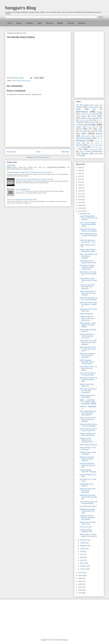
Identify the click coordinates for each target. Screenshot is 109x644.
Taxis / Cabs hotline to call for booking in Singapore (88, 256)
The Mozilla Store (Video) (88, 506)
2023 (80, 176)
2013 (80, 205)
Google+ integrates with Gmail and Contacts (88, 434)
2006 (80, 584)
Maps (89, 131)
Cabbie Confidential (86, 314)
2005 (80, 587)
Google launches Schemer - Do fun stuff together (89, 425)
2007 (80, 581)
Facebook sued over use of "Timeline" (88, 453)
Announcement (93, 107)
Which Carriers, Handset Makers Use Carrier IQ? (88, 535)
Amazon (86, 105)
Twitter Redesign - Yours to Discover (88, 449)
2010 (80, 573)
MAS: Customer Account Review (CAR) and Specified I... (88, 419)
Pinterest (97, 141)
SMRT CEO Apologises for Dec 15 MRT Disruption (89, 299)
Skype (98, 145)
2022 (80, 179)
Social (84, 147)
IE (97, 127)
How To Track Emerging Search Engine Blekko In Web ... (88, 224)
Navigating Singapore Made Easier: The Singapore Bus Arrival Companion (30, 172)
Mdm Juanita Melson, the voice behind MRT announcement (88, 413)
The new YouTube (86, 527)
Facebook (29, 23)
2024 (80, 173)
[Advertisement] (89, 64)
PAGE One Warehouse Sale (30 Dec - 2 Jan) (88, 241)
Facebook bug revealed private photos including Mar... (88, 497)
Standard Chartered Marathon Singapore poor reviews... (87, 517)
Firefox (14, 81)
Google (19, 23)
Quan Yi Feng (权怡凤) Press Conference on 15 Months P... (89, 218)
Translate (91, 149)
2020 (80, 185)
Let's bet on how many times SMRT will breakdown (87, 287)
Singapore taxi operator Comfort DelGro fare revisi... (87, 511)
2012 (80, 208)
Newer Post (11, 152)
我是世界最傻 (11, 165)
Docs (100, 118)
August (83, 549)
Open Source (26, 81)
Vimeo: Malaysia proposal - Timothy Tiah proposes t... (88, 236)
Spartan (94, 147)
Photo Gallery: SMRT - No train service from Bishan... (88, 368)
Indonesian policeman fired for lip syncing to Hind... (88, 465)
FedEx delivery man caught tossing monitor (88, 262)
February (83, 566)
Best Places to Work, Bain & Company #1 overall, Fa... (88, 304)
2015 (80, 200)
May (82, 557)
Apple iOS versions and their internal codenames (87, 490)
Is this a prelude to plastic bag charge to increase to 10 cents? (35, 179)
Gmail (80, 125)
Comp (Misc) (97, 116)
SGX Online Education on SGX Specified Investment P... (88, 391)
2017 (80, 194)
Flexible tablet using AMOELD (86, 485)
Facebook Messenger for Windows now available (88, 230)
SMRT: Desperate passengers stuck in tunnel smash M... (87, 362)
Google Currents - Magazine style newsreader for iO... (87, 440)
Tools (80, 149)
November (84, 540)
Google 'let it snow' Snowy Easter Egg (88, 310)
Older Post (65, 152)
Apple (40, 23)
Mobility (60, 23)
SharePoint (91, 145)
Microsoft (49, 23)
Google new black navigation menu (86, 531)
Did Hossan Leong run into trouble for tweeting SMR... (89, 380)
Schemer (97, 143)
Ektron (98, 120)
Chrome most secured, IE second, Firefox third (88, 430)
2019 (80, 188)
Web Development (95, 151)
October (83, 543)
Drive (91, 120)
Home (10, 23)
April (82, 560)
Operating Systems (84, 138)
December (84, 214)
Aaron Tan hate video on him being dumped (88, 374)
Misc (84, 133)
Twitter (100, 149)
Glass (100, 122)
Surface (100, 147)
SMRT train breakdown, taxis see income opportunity (88, 355)
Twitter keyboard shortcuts (88, 445)
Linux (81, 131)
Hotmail (89, 127)
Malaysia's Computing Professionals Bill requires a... (87, 459)
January (83, 569)
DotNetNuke (83, 120)
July (82, 552)
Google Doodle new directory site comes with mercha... (87, 318)
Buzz (81, 114)
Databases (82, 23)
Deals (93, 118)
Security (71, 23)
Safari (88, 143)
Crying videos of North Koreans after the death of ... (88, 280)
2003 (80, 593)
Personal (81, 141)
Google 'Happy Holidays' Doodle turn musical (88, 251)
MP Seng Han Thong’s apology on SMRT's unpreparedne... (87, 267)
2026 (80, 168)
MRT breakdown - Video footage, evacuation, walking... (88, 325)
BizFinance (82, 112)
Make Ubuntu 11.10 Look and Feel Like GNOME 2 (88, 274)
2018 (80, 191)
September (84, 546)
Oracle (99, 138)
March (82, 563)
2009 (80, 575)
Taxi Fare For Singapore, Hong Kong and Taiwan (22, 199)
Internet (19, 81)
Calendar (88, 114)
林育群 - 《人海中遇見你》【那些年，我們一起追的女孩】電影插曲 (88, 402)
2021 (80, 182)
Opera (98, 136)
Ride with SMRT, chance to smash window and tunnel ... (88, 349)
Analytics (96, 105)
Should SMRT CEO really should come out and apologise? (88, 343)
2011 (80, 211)
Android (79, 107)
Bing (94, 109)
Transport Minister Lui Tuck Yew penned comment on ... (87, 336)
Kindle (100, 129)
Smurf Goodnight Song (23, 189)
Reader (78, 143)
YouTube (79, 156)
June (82, 554)
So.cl (77, 147)
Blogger (100, 112)
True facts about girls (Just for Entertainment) (88, 503)
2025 (80, 171)
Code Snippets (81, 116)
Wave (81, 152)
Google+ (79, 127)
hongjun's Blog (20, 8)
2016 (80, 197)
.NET (78, 105)
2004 (80, 590)
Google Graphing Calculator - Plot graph (88, 471)
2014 (80, 202)
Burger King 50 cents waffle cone (87, 385)
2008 (80, 578)
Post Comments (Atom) (42, 157)
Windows (85, 154)
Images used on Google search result (88, 523)
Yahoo (96, 154)
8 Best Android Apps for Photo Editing (87, 396)
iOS (90, 129)
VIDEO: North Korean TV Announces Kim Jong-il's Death (88, 293)
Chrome (96, 114)
